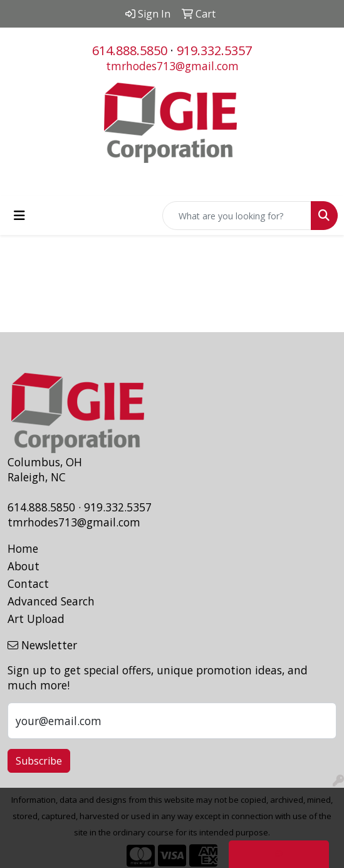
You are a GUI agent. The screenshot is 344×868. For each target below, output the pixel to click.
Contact (28, 583)
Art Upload (36, 619)
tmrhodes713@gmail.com (172, 66)
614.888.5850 (130, 50)
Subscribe (39, 761)
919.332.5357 (214, 50)
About (23, 566)
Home (23, 548)
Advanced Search (51, 601)
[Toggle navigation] (19, 216)
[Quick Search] (237, 216)
